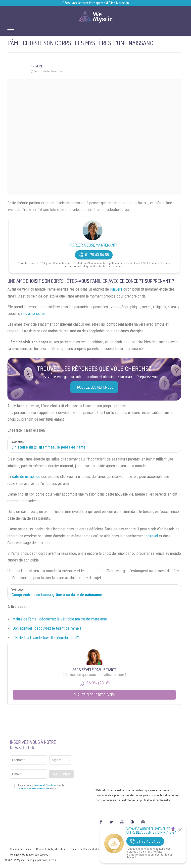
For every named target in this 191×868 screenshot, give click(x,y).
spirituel (152, 536)
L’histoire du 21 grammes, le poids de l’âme (48, 447)
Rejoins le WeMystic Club (50, 849)
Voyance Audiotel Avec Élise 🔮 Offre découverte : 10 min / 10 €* (151, 831)
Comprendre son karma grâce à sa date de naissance (57, 595)
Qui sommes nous (21, 849)
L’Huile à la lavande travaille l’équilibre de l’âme (48, 638)
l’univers (116, 289)
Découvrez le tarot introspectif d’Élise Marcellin (96, 3)
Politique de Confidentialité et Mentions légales (96, 849)
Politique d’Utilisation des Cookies (29, 855)
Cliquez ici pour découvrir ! (94, 695)
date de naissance (26, 477)
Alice (39, 66)
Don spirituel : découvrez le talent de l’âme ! (47, 628)
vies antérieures (33, 314)
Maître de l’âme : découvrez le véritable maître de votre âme (60, 619)
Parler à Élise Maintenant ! (94, 245)
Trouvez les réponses (94, 387)
